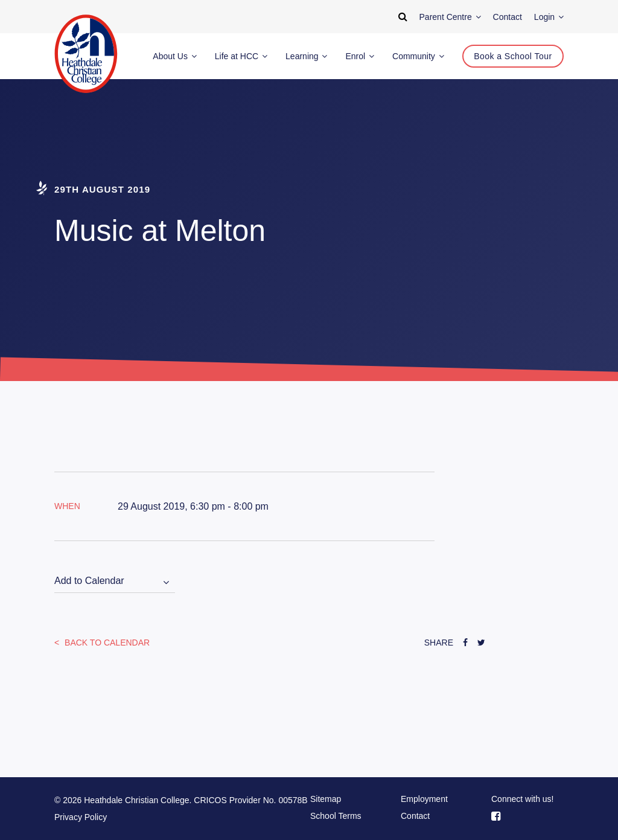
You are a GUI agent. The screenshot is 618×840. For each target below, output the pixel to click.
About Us (174, 56)
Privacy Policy (81, 817)
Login (549, 17)
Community (418, 56)
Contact (415, 816)
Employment (424, 799)
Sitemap (326, 799)
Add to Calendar (89, 581)
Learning (306, 56)
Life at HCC (241, 56)
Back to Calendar (106, 643)
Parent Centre (450, 17)
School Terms (336, 816)
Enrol (360, 56)
